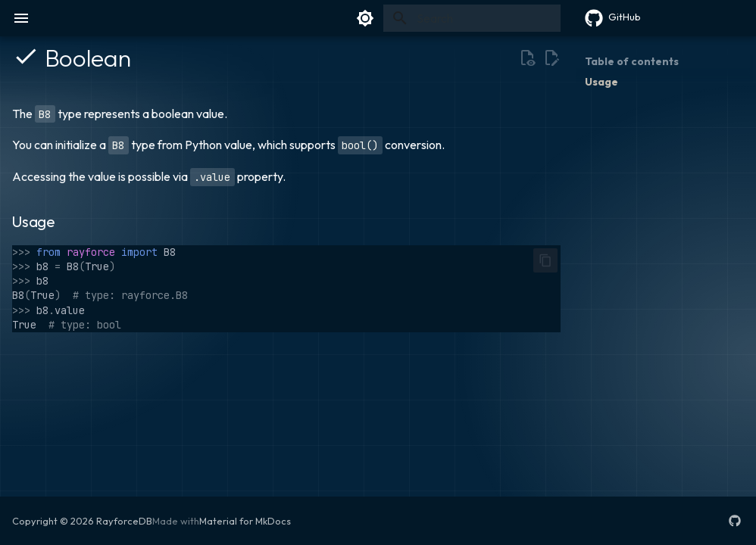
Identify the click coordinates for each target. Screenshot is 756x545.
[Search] (472, 18)
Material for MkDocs (245, 521)
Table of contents (632, 61)
